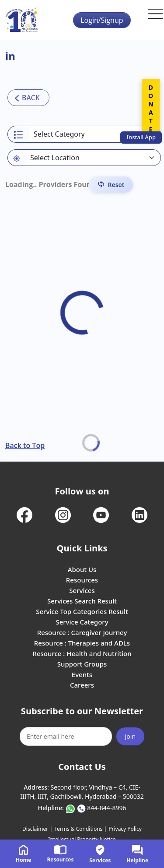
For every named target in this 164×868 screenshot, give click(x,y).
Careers (82, 685)
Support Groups (82, 664)
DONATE (151, 108)
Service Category (82, 622)
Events (82, 674)
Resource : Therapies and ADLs (82, 643)
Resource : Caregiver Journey (82, 632)
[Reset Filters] (111, 185)
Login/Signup (102, 20)
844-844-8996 (106, 808)
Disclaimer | (37, 829)
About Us (82, 569)
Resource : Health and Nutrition (82, 653)
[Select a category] (95, 134)
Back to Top (25, 445)
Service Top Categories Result (82, 611)
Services (82, 590)
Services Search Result (82, 601)
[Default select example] (93, 158)
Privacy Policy (125, 829)
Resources (82, 580)
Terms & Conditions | (80, 829)
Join (131, 736)
